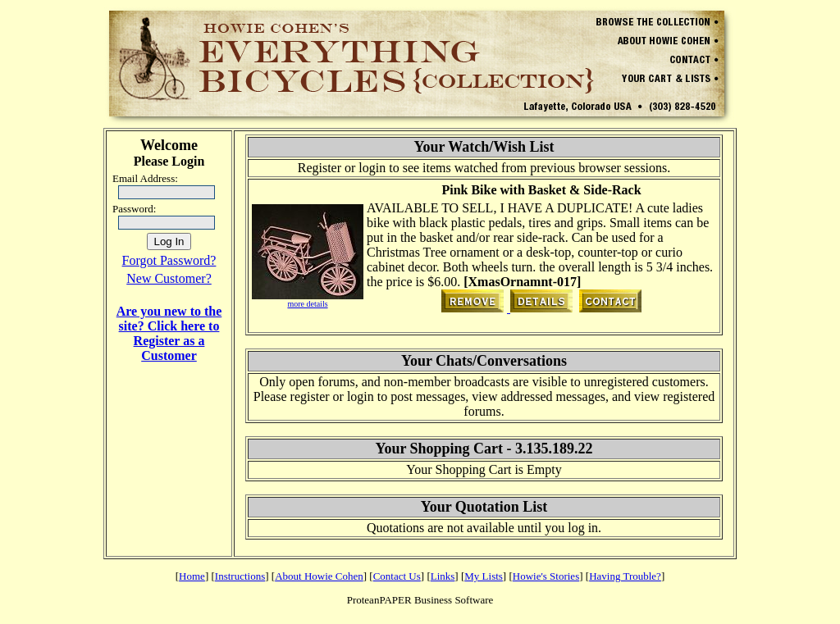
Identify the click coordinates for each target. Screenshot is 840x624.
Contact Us (397, 576)
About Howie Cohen (319, 576)
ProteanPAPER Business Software (420, 600)
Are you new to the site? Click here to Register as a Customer (169, 333)
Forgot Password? (169, 260)
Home (192, 576)
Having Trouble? (625, 576)
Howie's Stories (546, 576)
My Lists (484, 576)
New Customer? (169, 278)
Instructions (240, 576)
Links (443, 576)
